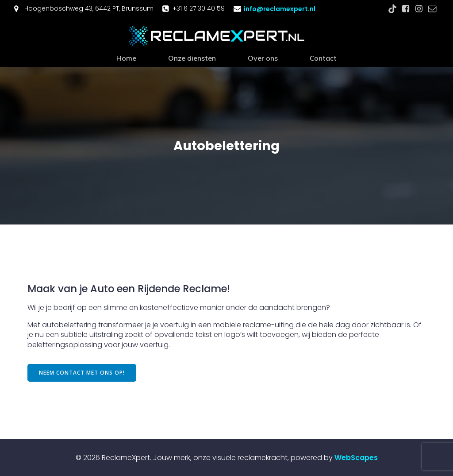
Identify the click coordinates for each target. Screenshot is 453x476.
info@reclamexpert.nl (280, 9)
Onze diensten (192, 58)
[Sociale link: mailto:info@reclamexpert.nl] (432, 9)
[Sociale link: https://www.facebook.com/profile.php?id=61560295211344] (406, 9)
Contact (323, 58)
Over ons (263, 58)
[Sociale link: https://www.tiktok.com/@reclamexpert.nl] (392, 9)
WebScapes (356, 457)
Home (126, 58)
